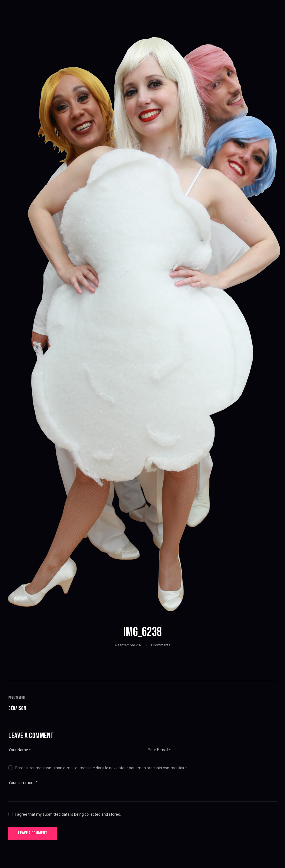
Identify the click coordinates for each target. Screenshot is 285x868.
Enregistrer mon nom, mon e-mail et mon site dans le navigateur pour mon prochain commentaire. (101, 769)
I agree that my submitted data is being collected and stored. (68, 815)
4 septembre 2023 (129, 645)
